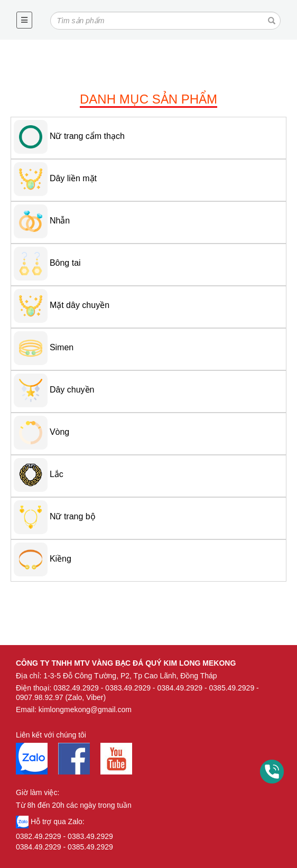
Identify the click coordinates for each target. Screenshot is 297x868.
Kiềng (61, 559)
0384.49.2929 (180, 688)
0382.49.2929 (76, 688)
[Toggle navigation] (24, 20)
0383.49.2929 (128, 688)
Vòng (59, 432)
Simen (62, 347)
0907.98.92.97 (40, 697)
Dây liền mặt (73, 178)
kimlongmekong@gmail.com (85, 710)
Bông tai (65, 263)
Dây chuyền (72, 390)
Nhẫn (60, 221)
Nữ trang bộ (73, 516)
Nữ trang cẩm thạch (87, 136)
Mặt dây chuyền (80, 305)
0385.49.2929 (232, 688)
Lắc (57, 474)
